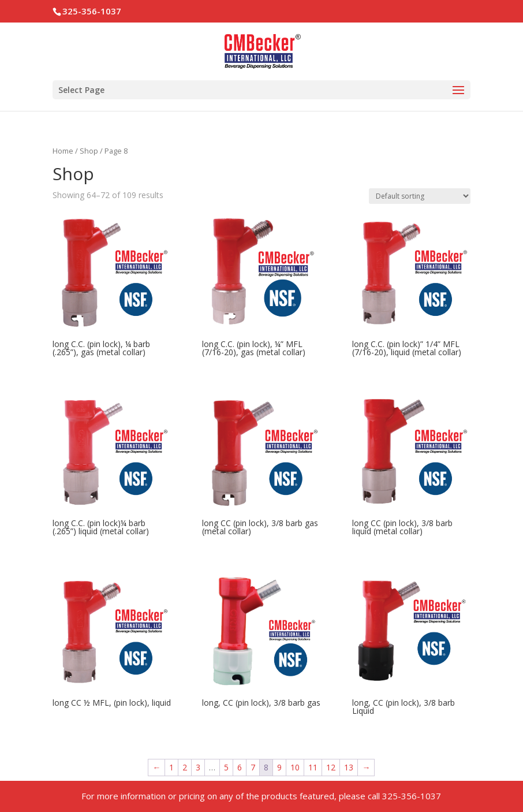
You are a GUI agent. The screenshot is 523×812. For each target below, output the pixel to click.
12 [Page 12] (331, 767)
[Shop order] (420, 196)
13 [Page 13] (349, 767)
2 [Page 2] (185, 767)
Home (63, 151)
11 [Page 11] (313, 767)
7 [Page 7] (253, 767)
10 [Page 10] (295, 767)
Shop (89, 151)
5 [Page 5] (226, 767)
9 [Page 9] (279, 767)
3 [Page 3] (198, 767)
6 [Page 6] (240, 767)
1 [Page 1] (171, 767)
